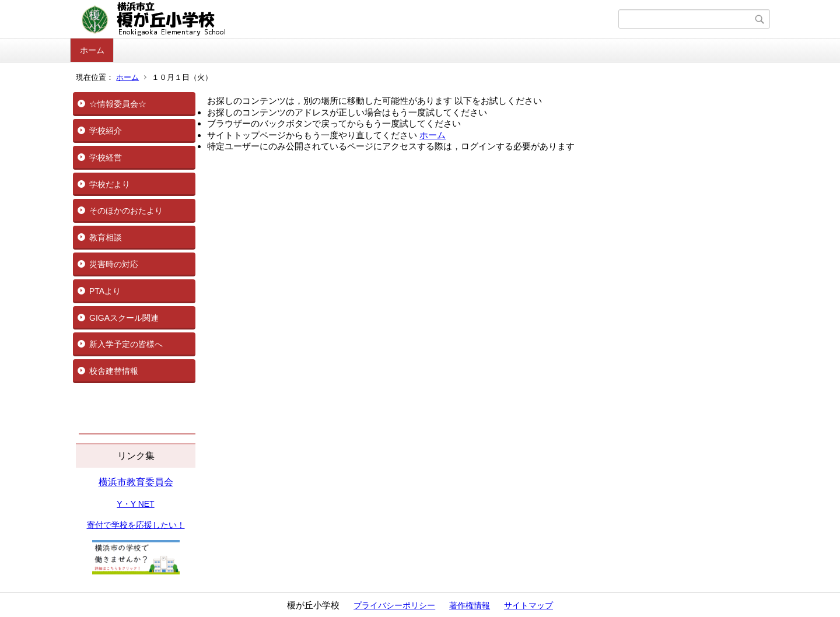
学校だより (110, 184)
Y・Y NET (135, 504)
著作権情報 (470, 605)
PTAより (105, 291)
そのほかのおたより (126, 211)
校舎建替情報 (114, 371)
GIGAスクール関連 (124, 318)
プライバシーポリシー (394, 605)
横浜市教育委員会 (136, 482)
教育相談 (106, 237)
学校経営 (106, 157)
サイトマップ (528, 605)
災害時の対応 (114, 264)
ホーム (92, 50)
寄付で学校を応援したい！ (136, 525)
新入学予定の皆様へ (126, 344)
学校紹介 (106, 131)
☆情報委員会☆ (118, 104)
